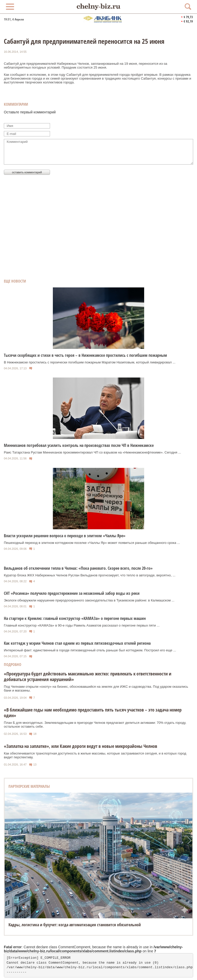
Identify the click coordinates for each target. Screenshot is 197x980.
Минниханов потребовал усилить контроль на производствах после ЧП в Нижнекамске (79, 445)
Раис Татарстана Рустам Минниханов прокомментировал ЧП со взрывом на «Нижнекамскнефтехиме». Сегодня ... (92, 452)
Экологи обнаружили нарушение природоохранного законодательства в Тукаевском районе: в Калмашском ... (89, 600)
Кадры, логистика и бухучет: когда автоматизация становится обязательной (75, 925)
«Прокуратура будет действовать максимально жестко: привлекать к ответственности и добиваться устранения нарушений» (88, 676)
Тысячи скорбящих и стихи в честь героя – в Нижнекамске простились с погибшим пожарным (85, 355)
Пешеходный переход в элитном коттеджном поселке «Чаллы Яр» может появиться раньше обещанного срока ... (92, 543)
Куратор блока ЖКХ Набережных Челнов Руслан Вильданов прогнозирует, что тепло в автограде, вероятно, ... (90, 575)
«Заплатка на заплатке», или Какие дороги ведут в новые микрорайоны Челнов (81, 746)
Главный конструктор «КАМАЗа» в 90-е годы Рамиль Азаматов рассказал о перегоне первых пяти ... (82, 625)
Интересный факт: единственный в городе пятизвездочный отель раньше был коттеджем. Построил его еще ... (90, 650)
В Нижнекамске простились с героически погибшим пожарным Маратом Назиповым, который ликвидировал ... (90, 362)
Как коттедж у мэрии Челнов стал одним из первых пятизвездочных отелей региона (77, 643)
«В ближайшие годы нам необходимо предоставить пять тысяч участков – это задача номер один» (93, 713)
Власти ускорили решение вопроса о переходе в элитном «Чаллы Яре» (65, 536)
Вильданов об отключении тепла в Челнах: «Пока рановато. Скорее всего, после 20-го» (78, 568)
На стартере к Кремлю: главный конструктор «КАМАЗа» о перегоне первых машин (75, 618)
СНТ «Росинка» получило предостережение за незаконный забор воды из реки (72, 593)
